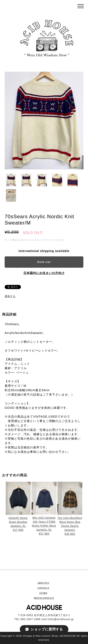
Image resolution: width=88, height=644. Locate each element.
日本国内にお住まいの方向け (44, 273)
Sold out (44, 262)
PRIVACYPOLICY (44, 598)
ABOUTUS (43, 583)
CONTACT (43, 588)
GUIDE (43, 593)
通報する (10, 296)
